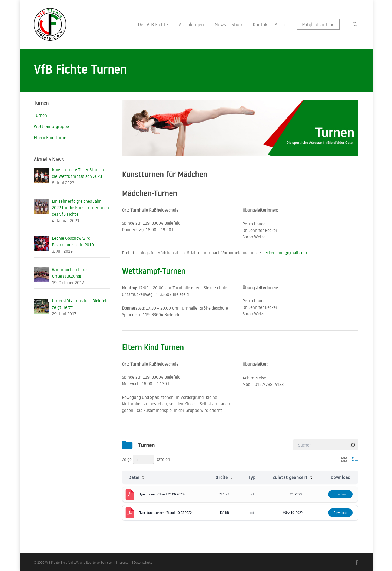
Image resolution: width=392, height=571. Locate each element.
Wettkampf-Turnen (154, 271)
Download (340, 494)
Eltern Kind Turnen (153, 347)
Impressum (124, 562)
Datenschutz (143, 562)
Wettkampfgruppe (51, 126)
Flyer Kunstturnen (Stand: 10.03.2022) (166, 513)
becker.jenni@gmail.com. (285, 253)
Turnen (40, 115)
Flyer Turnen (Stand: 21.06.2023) (162, 494)
